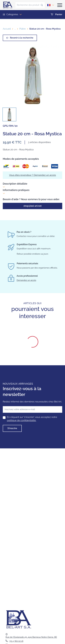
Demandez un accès (26, 280)
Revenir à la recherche (20, 38)
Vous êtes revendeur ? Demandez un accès (33, 175)
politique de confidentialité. (22, 420)
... (15, 29)
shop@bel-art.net (33, 206)
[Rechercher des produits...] (28, 5)
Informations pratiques (16, 192)
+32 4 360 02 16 (16, 641)
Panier (57, 14)
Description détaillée (15, 185)
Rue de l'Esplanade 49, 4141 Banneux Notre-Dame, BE (31, 637)
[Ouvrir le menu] (60, 5)
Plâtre (23, 29)
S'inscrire (12, 428)
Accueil (7, 29)
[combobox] (49, 5)
